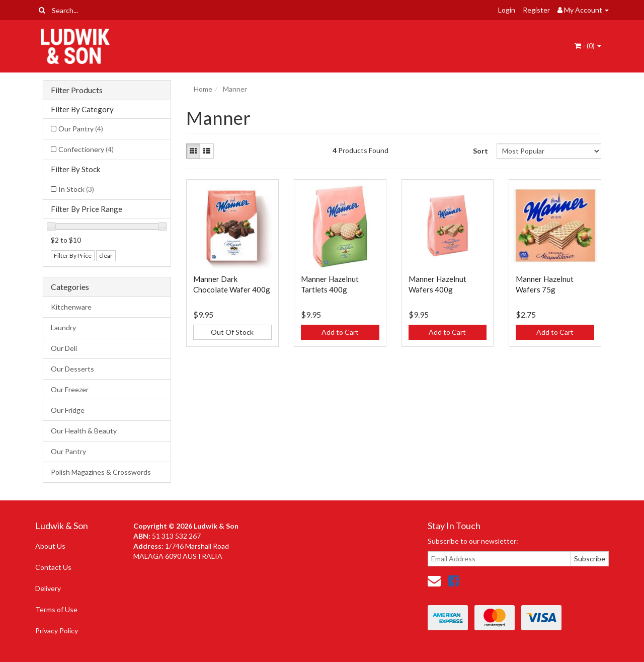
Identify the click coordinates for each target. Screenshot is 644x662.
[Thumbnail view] (193, 151)
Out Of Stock (232, 332)
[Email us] (434, 580)
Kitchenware (71, 307)
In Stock (76, 189)
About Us (50, 546)
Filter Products (77, 90)
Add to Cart (340, 332)
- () (588, 46)
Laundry (63, 327)
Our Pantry (81, 129)
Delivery (48, 588)
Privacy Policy (57, 631)
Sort (480, 151)
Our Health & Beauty (84, 431)
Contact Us (53, 567)
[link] (453, 580)
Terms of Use (56, 609)
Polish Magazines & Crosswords (101, 472)
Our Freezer (70, 389)
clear (106, 255)
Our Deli (64, 348)
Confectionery (86, 149)
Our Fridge (68, 410)
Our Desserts (72, 369)
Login (507, 10)
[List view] (207, 151)
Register (536, 10)
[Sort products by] (549, 151)
